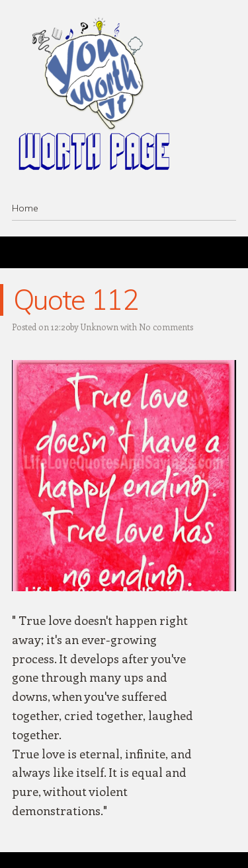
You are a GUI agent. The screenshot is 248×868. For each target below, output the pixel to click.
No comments (166, 327)
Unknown (100, 327)
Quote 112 (75, 300)
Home (25, 208)
